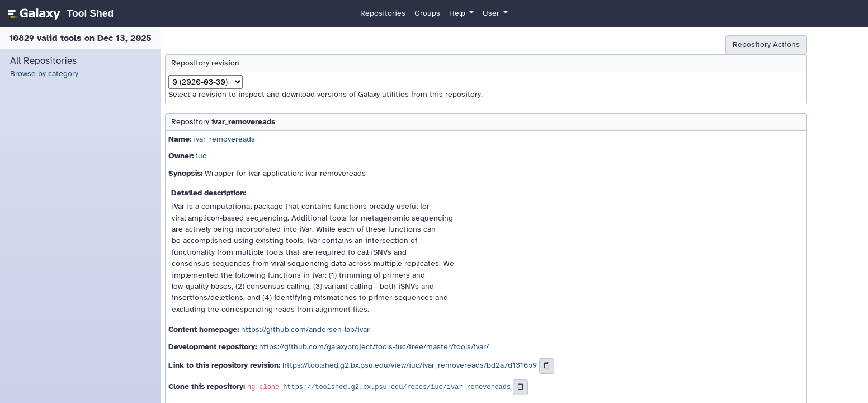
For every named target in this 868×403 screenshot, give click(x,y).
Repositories (383, 13)
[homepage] (59, 13)
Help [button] (458, 13)
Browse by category (44, 74)
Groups (427, 13)
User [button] (492, 13)
